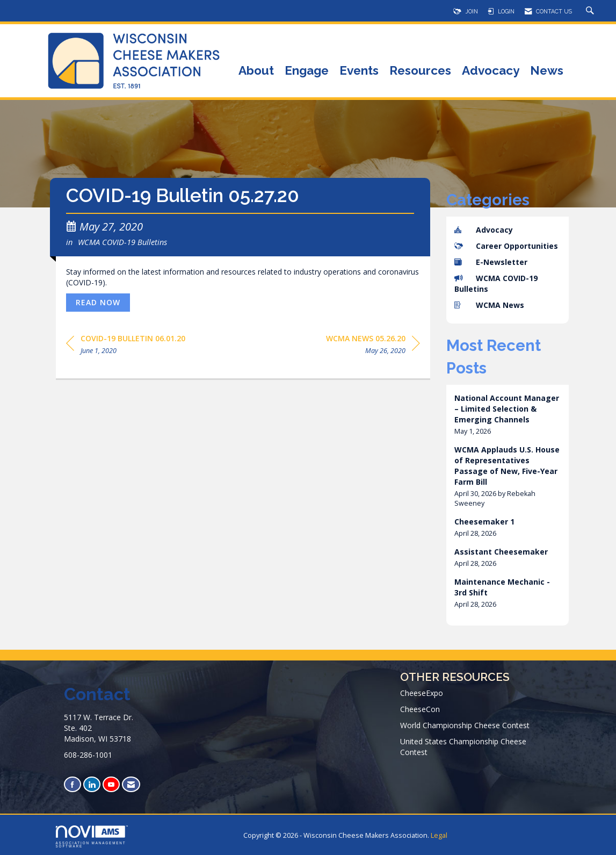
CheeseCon (420, 709)
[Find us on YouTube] (111, 784)
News (547, 71)
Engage (307, 71)
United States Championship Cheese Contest (463, 747)
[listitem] (508, 415)
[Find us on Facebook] (73, 784)
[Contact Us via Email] (131, 784)
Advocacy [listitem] (484, 230)
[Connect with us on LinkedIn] (92, 784)
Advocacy (491, 71)
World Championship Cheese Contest (465, 725)
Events (359, 71)
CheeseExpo (422, 693)
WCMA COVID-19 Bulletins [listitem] (496, 283)
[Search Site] (591, 11)
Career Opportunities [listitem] (506, 246)
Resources (420, 71)
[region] (373, 346)
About (256, 71)
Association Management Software (92, 837)
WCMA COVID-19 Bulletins (122, 242)
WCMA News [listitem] (489, 305)
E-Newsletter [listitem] (491, 262)
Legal (439, 835)
